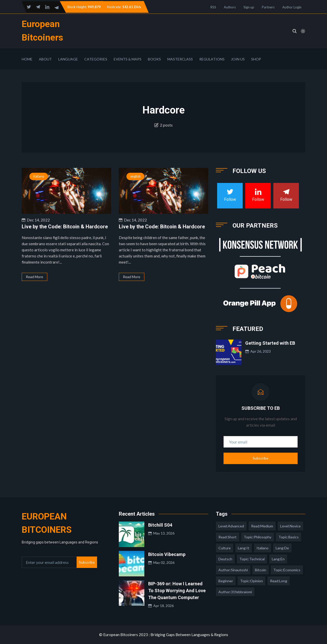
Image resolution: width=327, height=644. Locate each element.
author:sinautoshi (233, 570)
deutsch (225, 559)
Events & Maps (128, 59)
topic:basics (289, 537)
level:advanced (231, 526)
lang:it (244, 548)
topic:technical (252, 559)
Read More (34, 277)
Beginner (226, 581)
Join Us (238, 59)
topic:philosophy (258, 537)
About (45, 59)
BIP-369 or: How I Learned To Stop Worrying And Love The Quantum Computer (177, 591)
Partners (268, 7)
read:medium (262, 526)
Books (154, 59)
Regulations (212, 59)
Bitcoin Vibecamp (167, 554)
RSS (213, 7)
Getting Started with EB (270, 343)
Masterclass (180, 59)
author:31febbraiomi (235, 592)
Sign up (249, 7)
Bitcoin (261, 570)
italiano (39, 176)
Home (27, 59)
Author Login (292, 7)
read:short (227, 537)
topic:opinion (252, 581)
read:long (279, 581)
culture (225, 548)
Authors (230, 7)
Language (68, 59)
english (135, 176)
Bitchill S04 (160, 525)
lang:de (282, 548)
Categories (96, 59)
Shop (256, 59)
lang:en (278, 559)
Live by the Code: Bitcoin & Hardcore (65, 227)
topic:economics (287, 570)
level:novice (290, 526)
